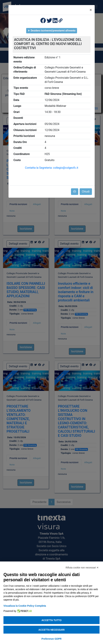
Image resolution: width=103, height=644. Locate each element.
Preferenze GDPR (52, 639)
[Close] (91, 10)
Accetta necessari (51, 630)
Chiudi (86, 192)
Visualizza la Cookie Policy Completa (25, 606)
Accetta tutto (52, 620)
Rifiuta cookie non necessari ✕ (82, 568)
